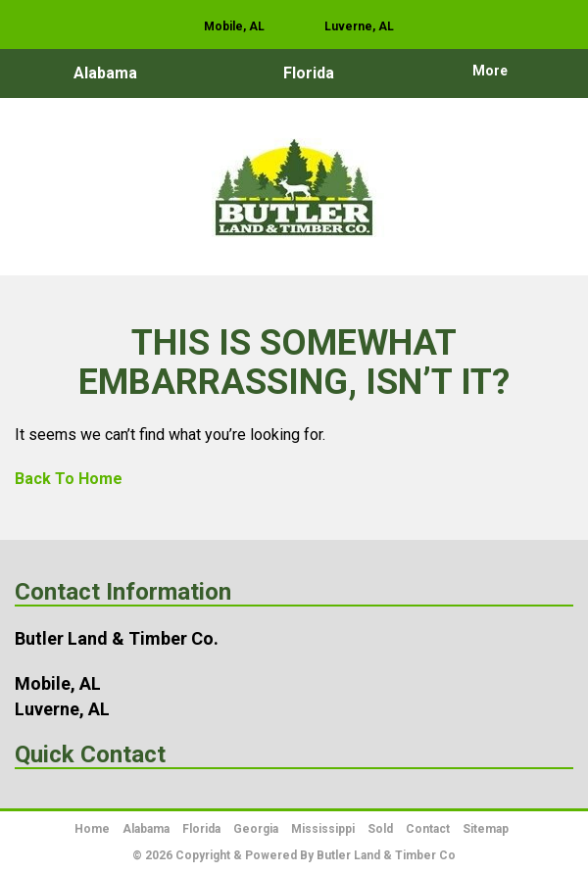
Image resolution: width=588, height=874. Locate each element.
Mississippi (323, 829)
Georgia (256, 829)
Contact (428, 829)
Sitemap (486, 829)
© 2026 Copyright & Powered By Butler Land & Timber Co (294, 855)
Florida (309, 73)
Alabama (105, 73)
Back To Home (69, 479)
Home (92, 829)
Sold (380, 829)
